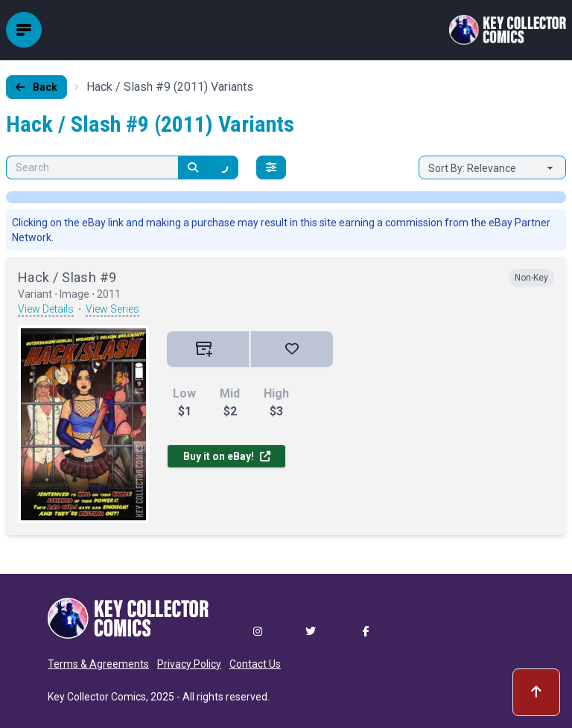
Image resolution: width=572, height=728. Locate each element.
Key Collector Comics (97, 697)
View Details (46, 309)
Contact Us (255, 664)
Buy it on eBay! (227, 456)
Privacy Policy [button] (189, 664)
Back (36, 87)
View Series (112, 309)
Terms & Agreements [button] (98, 664)
